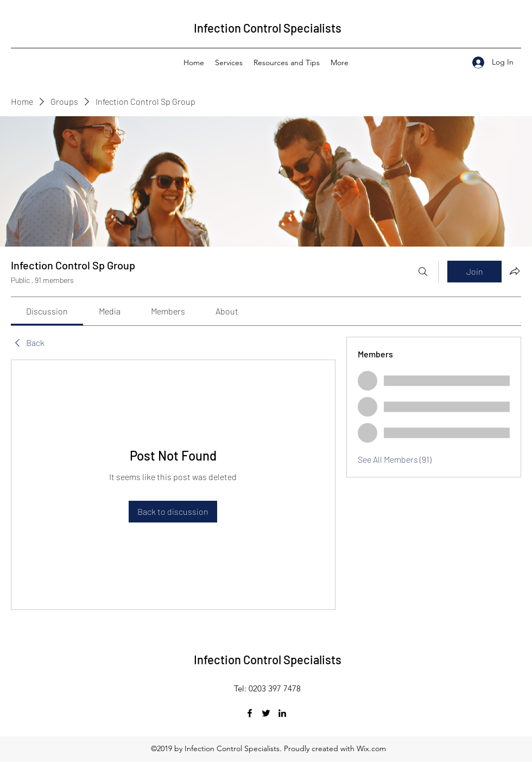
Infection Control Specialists (268, 28)
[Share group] (515, 271)
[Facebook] (250, 713)
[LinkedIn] (282, 713)
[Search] (423, 272)
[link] (47, 311)
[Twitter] (266, 713)
